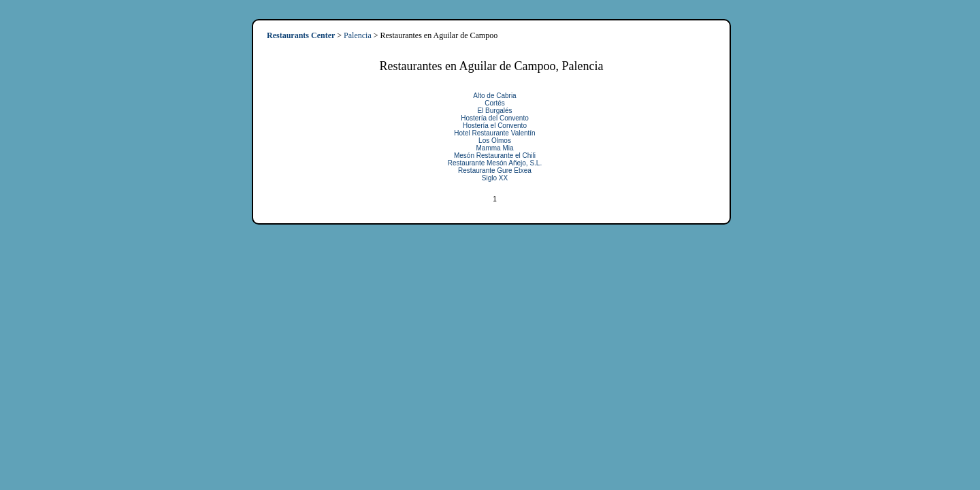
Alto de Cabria (494, 96)
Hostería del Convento (495, 118)
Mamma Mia (494, 148)
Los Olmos (495, 141)
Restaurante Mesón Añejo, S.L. (495, 163)
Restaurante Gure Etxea (495, 170)
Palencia (358, 35)
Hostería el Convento (495, 126)
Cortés (494, 103)
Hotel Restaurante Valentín (494, 133)
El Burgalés (494, 111)
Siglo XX (495, 178)
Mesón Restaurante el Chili (495, 156)
